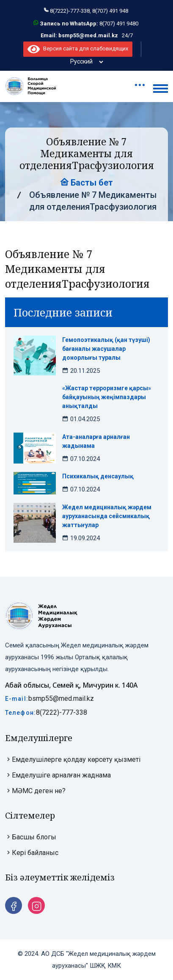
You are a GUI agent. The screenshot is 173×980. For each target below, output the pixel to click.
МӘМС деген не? (35, 791)
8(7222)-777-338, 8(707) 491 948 (89, 11)
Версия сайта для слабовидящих (78, 49)
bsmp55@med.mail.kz (61, 698)
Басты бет (86, 183)
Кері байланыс (32, 853)
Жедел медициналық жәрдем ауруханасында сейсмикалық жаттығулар (107, 516)
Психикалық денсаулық (98, 476)
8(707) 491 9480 (119, 24)
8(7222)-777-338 (62, 712)
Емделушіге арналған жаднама (58, 775)
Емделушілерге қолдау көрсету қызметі (73, 759)
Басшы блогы (31, 837)
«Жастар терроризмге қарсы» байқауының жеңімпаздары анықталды (107, 397)
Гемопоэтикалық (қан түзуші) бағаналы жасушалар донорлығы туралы (106, 349)
